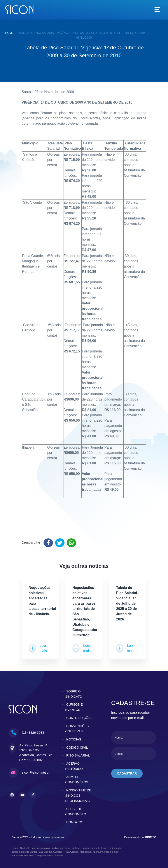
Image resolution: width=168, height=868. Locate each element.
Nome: (119, 738)
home (9, 33)
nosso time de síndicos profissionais (78, 796)
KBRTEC (151, 837)
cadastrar (127, 773)
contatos (75, 822)
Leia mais (38, 648)
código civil (77, 748)
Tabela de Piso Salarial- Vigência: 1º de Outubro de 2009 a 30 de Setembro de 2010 (82, 33)
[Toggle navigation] (157, 10)
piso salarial (78, 756)
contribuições (79, 718)
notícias (74, 739)
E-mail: (119, 754)
